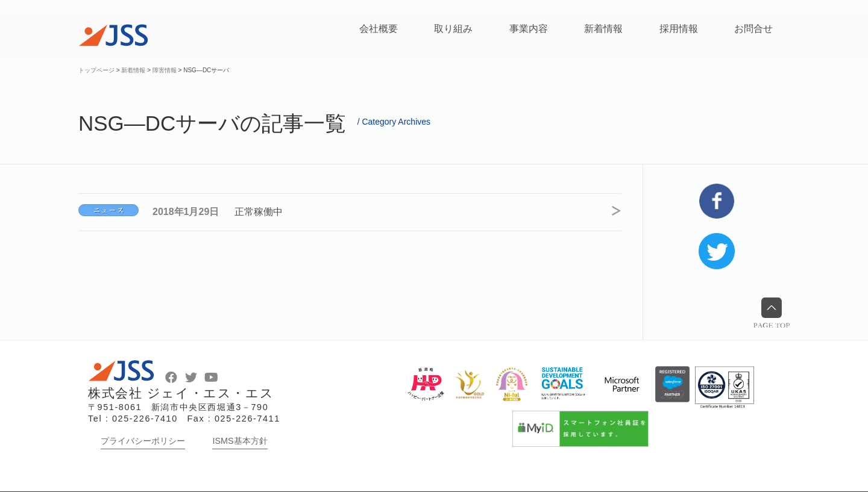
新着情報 (603, 29)
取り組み (453, 29)
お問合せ (753, 29)
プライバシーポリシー (143, 441)
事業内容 (529, 29)
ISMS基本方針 (240, 441)
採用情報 (679, 29)
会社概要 (379, 29)
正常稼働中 (259, 212)
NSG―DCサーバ (108, 210)
